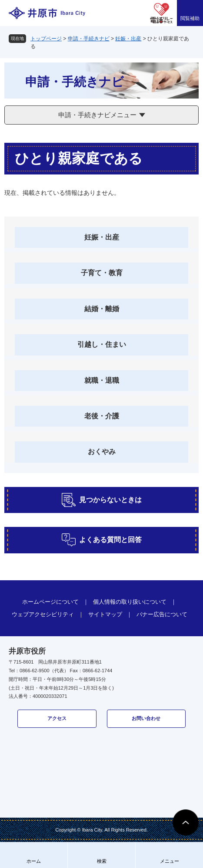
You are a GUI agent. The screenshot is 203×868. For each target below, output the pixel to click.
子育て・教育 (102, 273)
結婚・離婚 (102, 309)
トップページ (46, 39)
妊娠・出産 (128, 39)
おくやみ (102, 452)
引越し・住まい (102, 344)
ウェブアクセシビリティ (43, 614)
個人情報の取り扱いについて (130, 602)
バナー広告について (162, 614)
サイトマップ (105, 614)
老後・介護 (102, 416)
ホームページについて (50, 602)
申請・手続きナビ (89, 39)
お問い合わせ (146, 718)
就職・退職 (102, 380)
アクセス (57, 718)
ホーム (34, 861)
